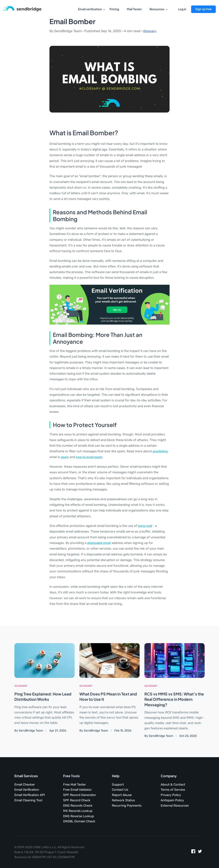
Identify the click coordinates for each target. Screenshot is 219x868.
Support (118, 784)
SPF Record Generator (80, 795)
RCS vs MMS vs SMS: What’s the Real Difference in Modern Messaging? (173, 699)
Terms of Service (173, 790)
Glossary (150, 31)
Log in (182, 9)
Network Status (123, 800)
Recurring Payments (127, 805)
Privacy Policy (171, 795)
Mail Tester (134, 9)
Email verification (89, 9)
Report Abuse (122, 795)
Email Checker (25, 784)
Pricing (114, 9)
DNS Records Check (78, 805)
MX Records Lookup (78, 811)
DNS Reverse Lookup (79, 816)
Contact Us (120, 790)
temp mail (145, 526)
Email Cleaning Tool (28, 800)
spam (65, 457)
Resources (157, 9)
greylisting (160, 451)
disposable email (99, 543)
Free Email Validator (77, 790)
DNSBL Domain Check (79, 821)
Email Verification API (30, 795)
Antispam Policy (172, 800)
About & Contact (173, 784)
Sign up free (203, 9)
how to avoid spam (90, 457)
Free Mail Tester (75, 784)
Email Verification (27, 790)
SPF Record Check (77, 800)
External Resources (175, 805)
